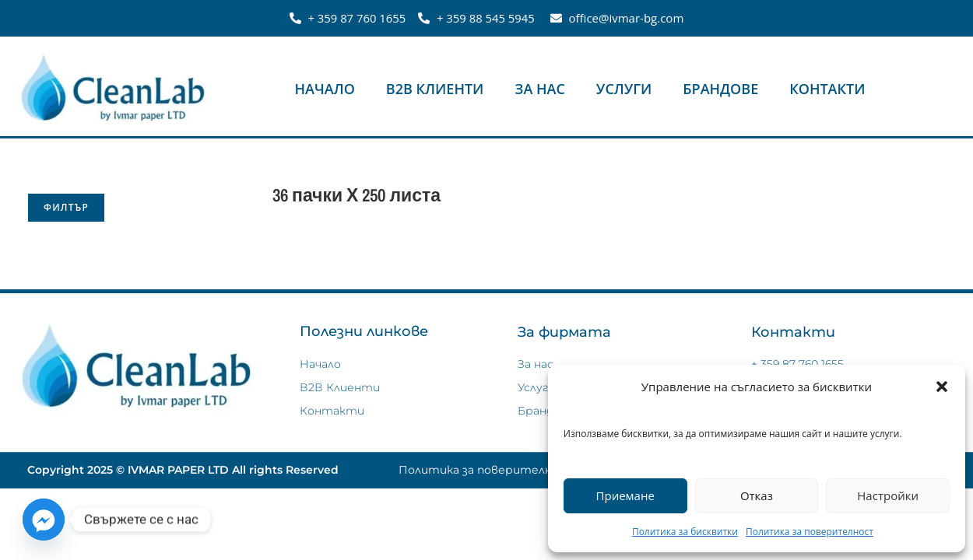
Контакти (827, 89)
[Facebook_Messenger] (44, 520)
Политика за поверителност (810, 532)
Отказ (757, 495)
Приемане (625, 495)
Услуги (624, 89)
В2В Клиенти (435, 89)
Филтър (66, 207)
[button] (942, 387)
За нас (540, 89)
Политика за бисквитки (685, 532)
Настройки (888, 495)
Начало (325, 89)
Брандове (720, 89)
